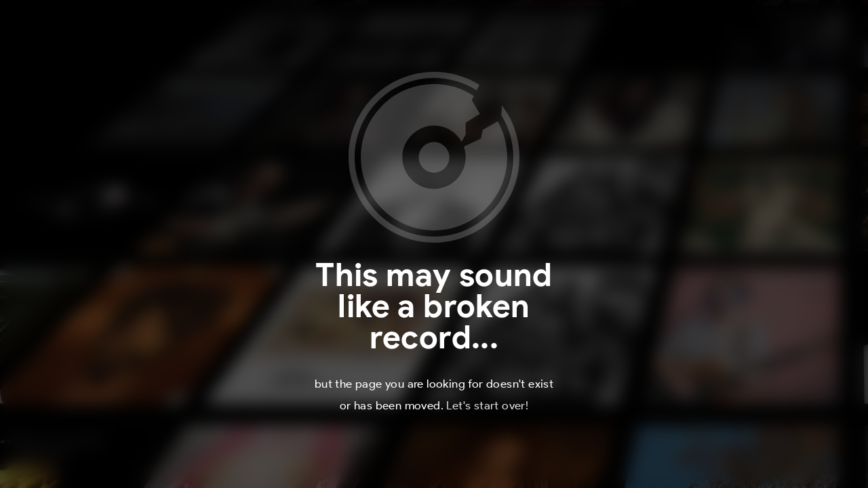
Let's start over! (487, 405)
